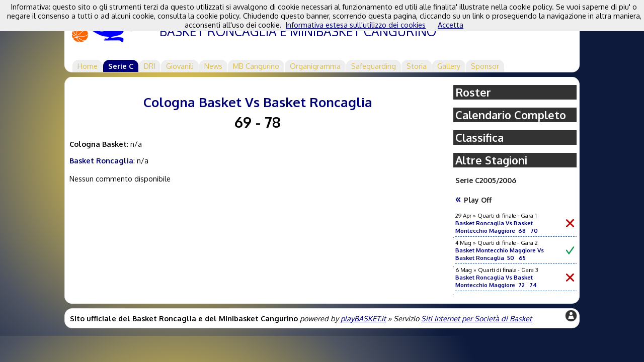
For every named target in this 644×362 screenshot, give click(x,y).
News (213, 66)
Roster (473, 92)
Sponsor (485, 66)
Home (88, 66)
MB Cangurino (256, 66)
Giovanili (180, 66)
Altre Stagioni (491, 160)
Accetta (451, 25)
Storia (417, 66)
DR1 (150, 66)
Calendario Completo (511, 115)
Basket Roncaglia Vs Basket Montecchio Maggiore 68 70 (497, 227)
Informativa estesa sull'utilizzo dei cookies (356, 25)
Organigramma (315, 66)
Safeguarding (374, 66)
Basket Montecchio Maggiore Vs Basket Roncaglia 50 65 (500, 254)
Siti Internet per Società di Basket (476, 318)
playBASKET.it (363, 318)
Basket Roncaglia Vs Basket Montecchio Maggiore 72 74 (496, 281)
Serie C (121, 66)
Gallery (449, 66)
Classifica (479, 138)
